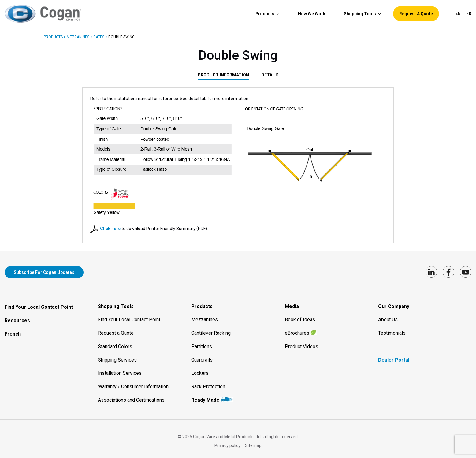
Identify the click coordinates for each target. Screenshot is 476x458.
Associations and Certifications (131, 396)
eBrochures (297, 329)
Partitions (202, 343)
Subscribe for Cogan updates (44, 272)
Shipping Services (117, 356)
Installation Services (120, 369)
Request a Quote (116, 329)
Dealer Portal (394, 356)
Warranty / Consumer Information (133, 383)
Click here (111, 229)
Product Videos (301, 343)
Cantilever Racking (211, 329)
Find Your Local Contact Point (39, 303)
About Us (388, 316)
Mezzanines (78, 37)
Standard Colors (115, 343)
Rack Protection (208, 383)
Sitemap (253, 442)
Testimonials (392, 329)
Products (53, 37)
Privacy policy (227, 442)
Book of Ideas (300, 316)
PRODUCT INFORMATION (223, 75)
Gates (99, 37)
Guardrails (202, 356)
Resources (17, 317)
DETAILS (270, 75)
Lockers (200, 369)
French (13, 330)
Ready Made (205, 396)
